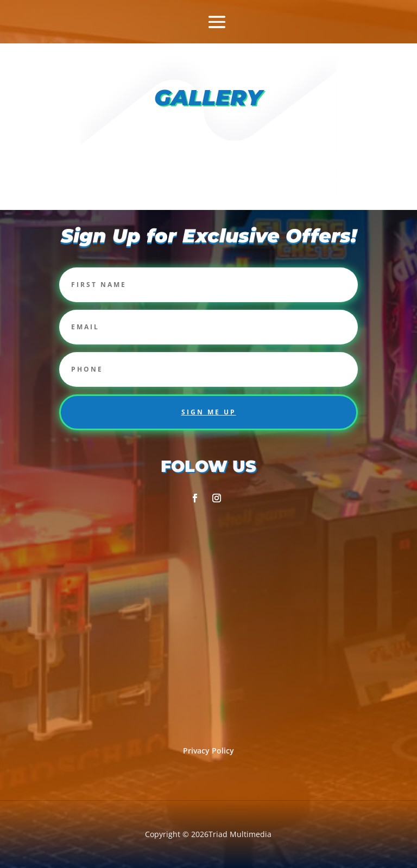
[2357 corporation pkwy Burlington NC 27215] (208, 620)
